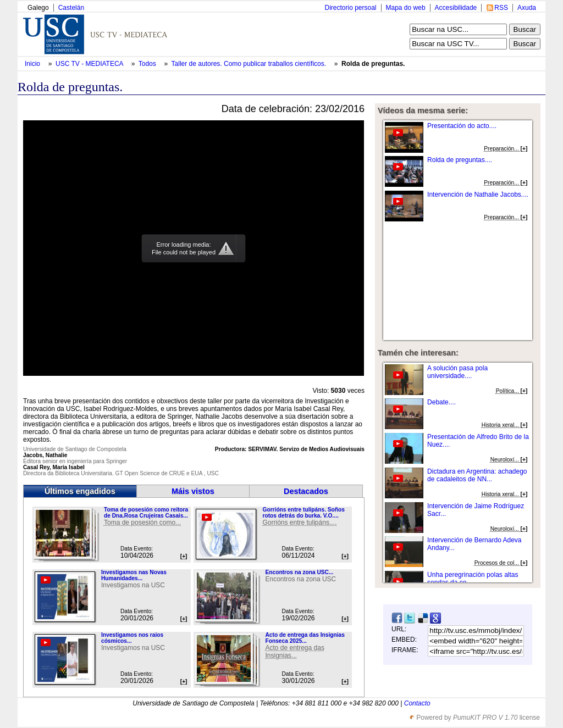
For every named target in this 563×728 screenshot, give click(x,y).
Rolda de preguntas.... (460, 160)
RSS (501, 8)
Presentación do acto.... (462, 126)
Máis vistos (193, 491)
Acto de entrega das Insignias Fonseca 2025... (305, 638)
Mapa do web (406, 8)
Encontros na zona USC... (299, 572)
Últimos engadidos (80, 491)
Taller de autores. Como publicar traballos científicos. (250, 64)
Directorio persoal (350, 8)
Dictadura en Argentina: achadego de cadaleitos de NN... (477, 475)
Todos (148, 64)
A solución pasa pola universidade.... (457, 372)
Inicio (33, 64)
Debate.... (441, 402)
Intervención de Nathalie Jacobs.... (478, 194)
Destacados (306, 491)
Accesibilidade (456, 8)
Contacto (417, 703)
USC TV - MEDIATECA (90, 64)
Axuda (527, 8)
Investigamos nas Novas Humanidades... (134, 575)
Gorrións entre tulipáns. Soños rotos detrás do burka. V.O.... (303, 513)
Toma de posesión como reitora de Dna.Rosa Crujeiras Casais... (146, 513)
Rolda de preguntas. (373, 64)
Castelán (71, 8)
